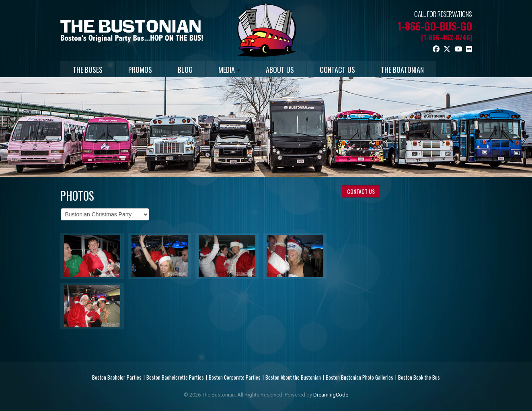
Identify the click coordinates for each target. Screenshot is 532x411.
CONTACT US (337, 70)
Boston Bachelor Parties (117, 377)
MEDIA (229, 70)
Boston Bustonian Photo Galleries (359, 377)
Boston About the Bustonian (293, 377)
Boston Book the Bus (419, 377)
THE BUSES (88, 70)
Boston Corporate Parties (235, 377)
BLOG (185, 70)
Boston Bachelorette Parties (175, 377)
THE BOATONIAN (402, 70)
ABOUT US (280, 70)
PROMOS (140, 70)
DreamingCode (331, 395)
